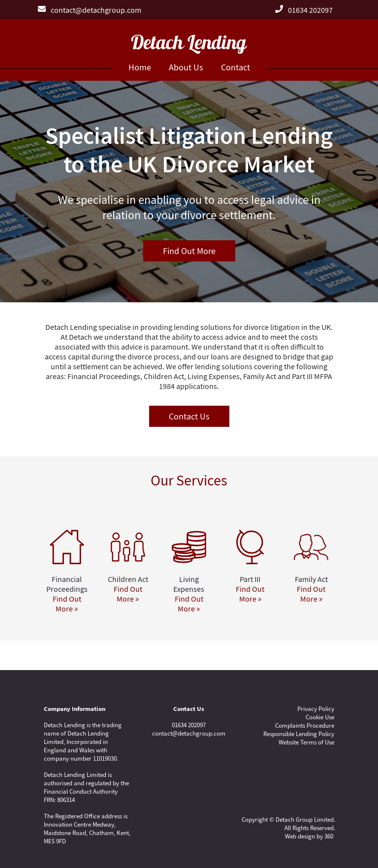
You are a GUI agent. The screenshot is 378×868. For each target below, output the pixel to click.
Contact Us (189, 416)
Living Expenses (189, 584)
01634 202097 (310, 10)
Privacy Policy (316, 709)
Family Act (311, 579)
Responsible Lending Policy (299, 734)
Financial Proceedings (67, 584)
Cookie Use (320, 717)
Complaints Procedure (305, 725)
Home (140, 67)
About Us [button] (186, 67)
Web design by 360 (309, 836)
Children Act (128, 579)
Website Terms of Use (306, 742)
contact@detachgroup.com (96, 10)
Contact (236, 67)
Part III (250, 579)
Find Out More (189, 251)
